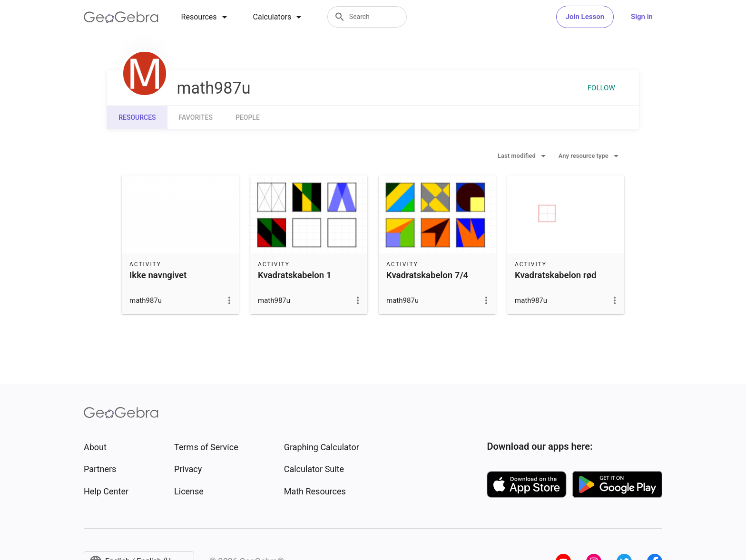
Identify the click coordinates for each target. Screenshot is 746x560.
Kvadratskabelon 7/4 (427, 275)
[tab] (206, 17)
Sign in (642, 17)
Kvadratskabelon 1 (294, 275)
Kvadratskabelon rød (556, 275)
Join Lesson (585, 17)
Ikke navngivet (158, 275)
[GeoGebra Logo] (121, 17)
